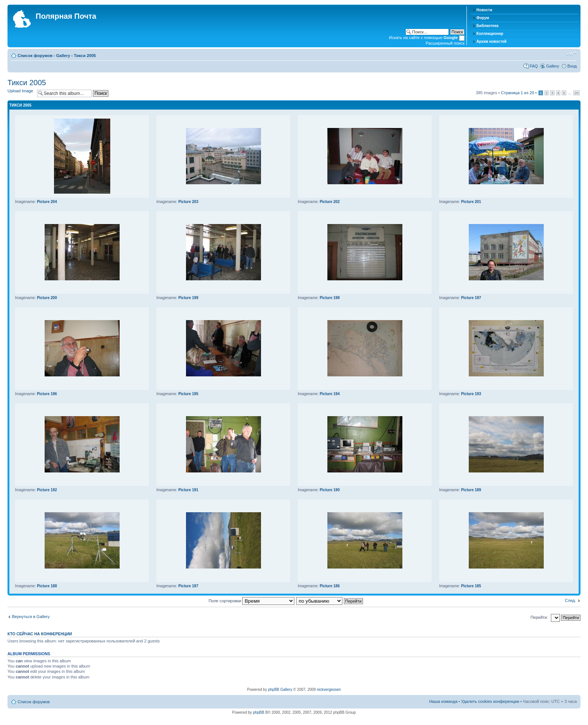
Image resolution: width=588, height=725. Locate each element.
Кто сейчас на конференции (40, 634)
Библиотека (488, 26)
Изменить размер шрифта (571, 54)
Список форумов (35, 56)
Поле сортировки (251, 601)
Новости (484, 10)
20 (577, 93)
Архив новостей (492, 41)
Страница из (518, 93)
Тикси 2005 (85, 56)
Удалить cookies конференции (490, 701)
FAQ (534, 66)
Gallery (63, 56)
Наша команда (443, 701)
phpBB (259, 712)
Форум (483, 18)
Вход (572, 66)
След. (570, 600)
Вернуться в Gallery (31, 617)
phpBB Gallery (280, 690)
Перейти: (539, 617)
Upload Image (20, 91)
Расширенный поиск (445, 43)
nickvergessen (329, 690)
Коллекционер (490, 34)
